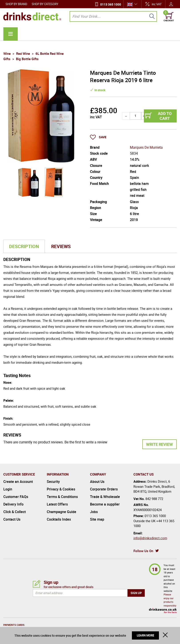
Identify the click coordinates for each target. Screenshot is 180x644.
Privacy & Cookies (61, 489)
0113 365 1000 (111, 4)
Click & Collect (15, 512)
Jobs (94, 512)
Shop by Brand (16, 4)
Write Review (159, 444)
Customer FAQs (16, 497)
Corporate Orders (104, 489)
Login (8, 489)
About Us (97, 482)
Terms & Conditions (62, 497)
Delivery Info (13, 504)
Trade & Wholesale (105, 497)
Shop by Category (45, 4)
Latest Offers (57, 504)
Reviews (61, 246)
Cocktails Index (59, 519)
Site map (97, 519)
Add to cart (165, 116)
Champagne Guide (62, 512)
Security (53, 482)
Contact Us (12, 519)
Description (24, 246)
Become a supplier (105, 504)
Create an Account (18, 482)
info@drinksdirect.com (150, 538)
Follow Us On (143, 551)
